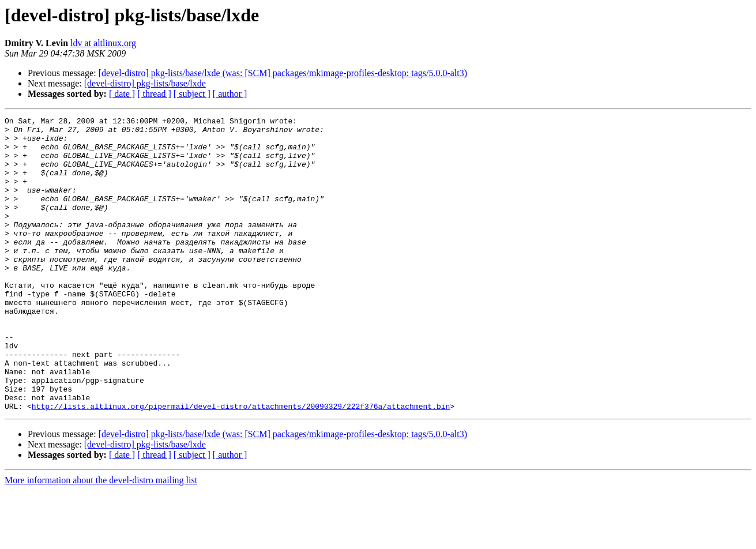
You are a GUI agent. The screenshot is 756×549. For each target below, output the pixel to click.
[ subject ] (192, 94)
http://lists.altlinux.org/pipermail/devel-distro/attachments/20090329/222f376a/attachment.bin (241, 465)
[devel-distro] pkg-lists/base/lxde (145, 83)
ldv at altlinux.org (103, 43)
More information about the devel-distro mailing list (101, 539)
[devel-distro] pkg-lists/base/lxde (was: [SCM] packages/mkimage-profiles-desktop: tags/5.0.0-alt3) (283, 73)
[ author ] (230, 94)
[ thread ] (154, 94)
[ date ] (122, 94)
